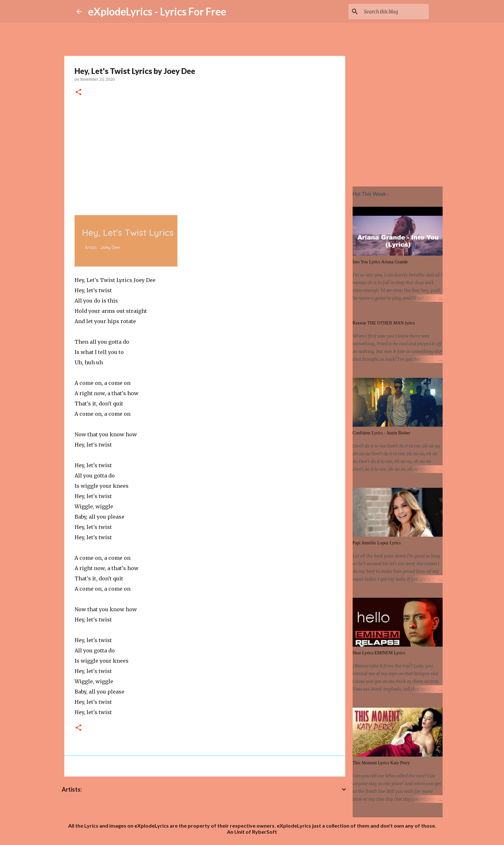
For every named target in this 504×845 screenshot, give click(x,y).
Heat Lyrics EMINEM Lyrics (379, 653)
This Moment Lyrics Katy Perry (381, 763)
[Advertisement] (205, 155)
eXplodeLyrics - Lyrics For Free (157, 11)
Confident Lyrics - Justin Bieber (382, 433)
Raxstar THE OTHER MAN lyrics (384, 323)
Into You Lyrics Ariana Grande (380, 262)
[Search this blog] (395, 12)
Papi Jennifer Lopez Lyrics (377, 543)
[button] (78, 92)
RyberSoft (265, 832)
